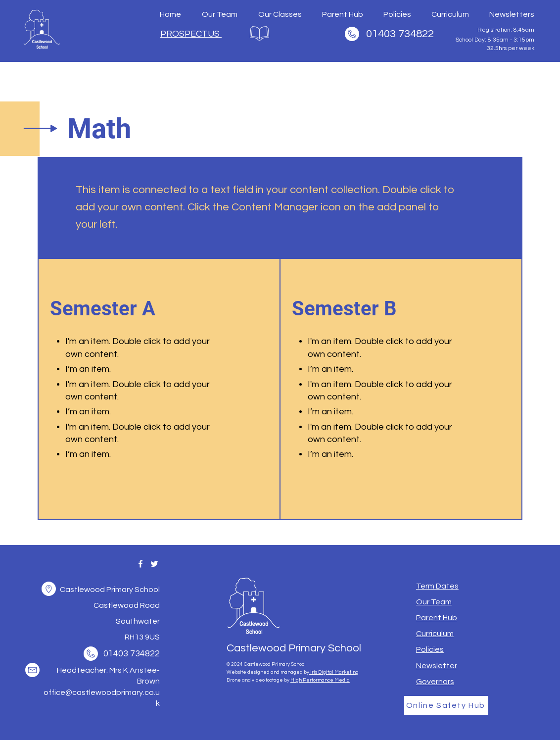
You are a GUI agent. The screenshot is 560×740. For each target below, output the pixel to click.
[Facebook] (140, 564)
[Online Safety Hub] (446, 705)
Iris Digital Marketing (334, 672)
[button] (49, 589)
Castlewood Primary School (294, 648)
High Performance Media (320, 680)
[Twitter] (154, 564)
